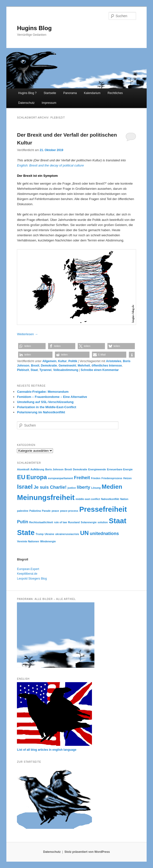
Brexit (35, 366)
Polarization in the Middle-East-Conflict (46, 407)
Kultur (62, 361)
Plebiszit (23, 370)
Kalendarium (92, 93)
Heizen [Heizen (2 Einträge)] (127, 478)
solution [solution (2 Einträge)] (103, 522)
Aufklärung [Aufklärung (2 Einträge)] (37, 469)
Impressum (49, 103)
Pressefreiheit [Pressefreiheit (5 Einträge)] (103, 509)
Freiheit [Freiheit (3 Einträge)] (82, 478)
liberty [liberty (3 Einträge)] (83, 487)
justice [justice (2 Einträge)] (72, 488)
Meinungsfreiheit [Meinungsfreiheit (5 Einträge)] (46, 497)
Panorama (70, 93)
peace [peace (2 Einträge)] (55, 511)
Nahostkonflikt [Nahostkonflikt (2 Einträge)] (110, 499)
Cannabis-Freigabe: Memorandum (43, 392)
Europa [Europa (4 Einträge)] (37, 477)
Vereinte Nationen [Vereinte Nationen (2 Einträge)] (28, 541)
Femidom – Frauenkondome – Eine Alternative (52, 397)
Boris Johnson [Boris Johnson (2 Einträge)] (54, 469)
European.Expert (28, 569)
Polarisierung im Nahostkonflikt (41, 412)
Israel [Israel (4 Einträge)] (25, 487)
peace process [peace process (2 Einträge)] (69, 511)
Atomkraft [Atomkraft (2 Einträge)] (23, 469)
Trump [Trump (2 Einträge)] (40, 534)
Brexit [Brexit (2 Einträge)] (68, 469)
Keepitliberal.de (27, 574)
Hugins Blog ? (27, 93)
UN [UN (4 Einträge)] (84, 533)
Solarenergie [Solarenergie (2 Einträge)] (89, 522)
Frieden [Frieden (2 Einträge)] (96, 478)
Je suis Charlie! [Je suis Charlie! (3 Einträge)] (50, 487)
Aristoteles (114, 361)
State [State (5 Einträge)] (26, 532)
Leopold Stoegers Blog (32, 579)
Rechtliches (115, 93)
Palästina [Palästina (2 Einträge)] (35, 511)
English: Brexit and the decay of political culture (50, 165)
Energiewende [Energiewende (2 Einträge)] (97, 469)
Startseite (50, 93)
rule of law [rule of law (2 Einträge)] (60, 522)
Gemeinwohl (67, 366)
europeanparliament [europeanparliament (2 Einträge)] (61, 478)
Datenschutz (26, 103)
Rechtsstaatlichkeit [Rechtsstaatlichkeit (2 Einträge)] (41, 522)
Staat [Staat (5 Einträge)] (118, 521)
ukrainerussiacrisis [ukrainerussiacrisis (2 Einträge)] (67, 534)
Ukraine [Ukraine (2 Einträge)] (49, 534)
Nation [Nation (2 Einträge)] (124, 499)
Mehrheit (84, 366)
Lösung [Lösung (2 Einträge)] (96, 488)
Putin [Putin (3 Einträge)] (22, 522)
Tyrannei (45, 370)
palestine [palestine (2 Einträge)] (23, 511)
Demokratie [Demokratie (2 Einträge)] (80, 469)
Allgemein (49, 361)
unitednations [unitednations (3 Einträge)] (104, 534)
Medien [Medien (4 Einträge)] (112, 487)
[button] (32, 346)
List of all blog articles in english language (47, 750)
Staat (34, 370)
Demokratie (49, 366)
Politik (73, 361)
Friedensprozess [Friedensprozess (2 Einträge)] (112, 478)
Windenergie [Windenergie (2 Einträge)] (48, 541)
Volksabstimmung (66, 370)
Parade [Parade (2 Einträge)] (46, 511)
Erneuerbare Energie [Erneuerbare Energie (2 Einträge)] (120, 469)
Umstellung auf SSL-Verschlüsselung (45, 402)
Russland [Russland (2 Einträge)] (74, 522)
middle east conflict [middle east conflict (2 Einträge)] (88, 499)
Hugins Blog (34, 28)
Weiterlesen (27, 334)
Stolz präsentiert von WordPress (87, 852)
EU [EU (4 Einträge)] (21, 477)
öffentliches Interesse (107, 366)
